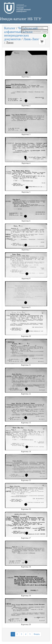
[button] (42, 42)
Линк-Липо (31, 39)
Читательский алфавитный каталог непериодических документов (21, 34)
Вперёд (37, 634)
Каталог (10, 28)
